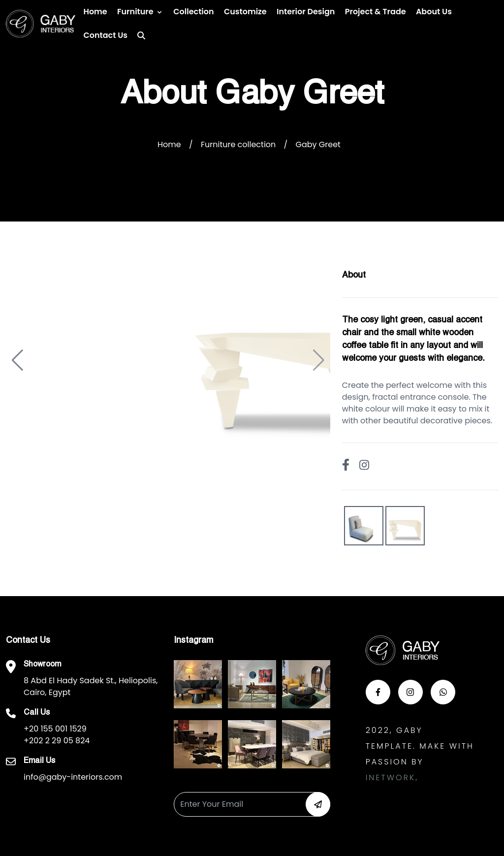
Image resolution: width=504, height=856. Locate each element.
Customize (245, 12)
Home (95, 12)
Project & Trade (376, 12)
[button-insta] (410, 692)
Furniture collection (238, 144)
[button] (17, 360)
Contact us (105, 35)
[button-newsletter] (318, 804)
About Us (434, 12)
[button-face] (378, 692)
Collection (193, 12)
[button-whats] (443, 692)
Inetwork (391, 777)
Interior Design (306, 12)
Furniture (135, 12)
